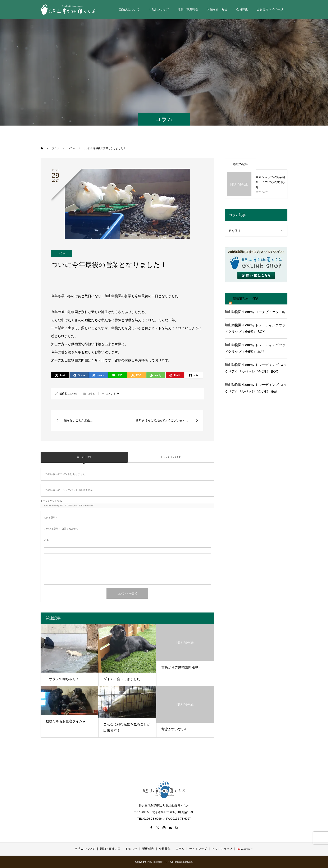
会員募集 (242, 9)
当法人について (129, 9)
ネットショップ (222, 849)
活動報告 (148, 849)
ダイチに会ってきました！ (123, 679)
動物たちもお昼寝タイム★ (66, 721)
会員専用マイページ (270, 9)
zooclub (73, 394)
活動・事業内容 (110, 849)
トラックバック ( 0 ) (171, 457)
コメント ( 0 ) (84, 457)
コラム (61, 253)
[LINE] (118, 375)
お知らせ (131, 849)
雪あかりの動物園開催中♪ (181, 667)
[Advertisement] (256, 435)
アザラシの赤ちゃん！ (62, 679)
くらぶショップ (159, 9)
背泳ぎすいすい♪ (174, 729)
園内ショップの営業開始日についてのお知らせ (270, 182)
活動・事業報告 (188, 9)
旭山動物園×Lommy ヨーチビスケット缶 (255, 312)
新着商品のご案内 (246, 299)
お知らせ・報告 (217, 9)
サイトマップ (198, 849)
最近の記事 (240, 164)
